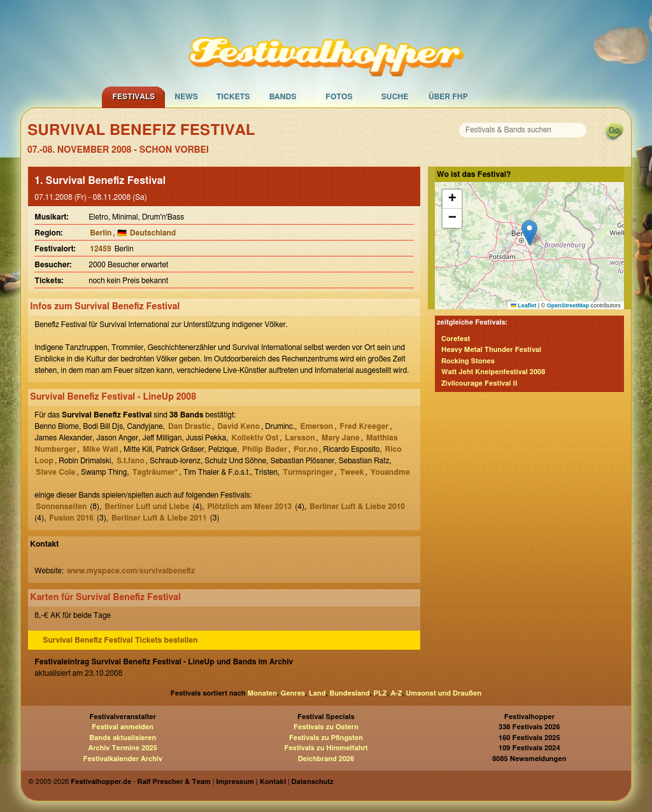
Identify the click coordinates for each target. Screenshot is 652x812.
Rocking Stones (468, 361)
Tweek (352, 472)
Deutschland (153, 233)
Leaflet (524, 305)
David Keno (238, 426)
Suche (395, 97)
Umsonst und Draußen (443, 693)
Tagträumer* (155, 472)
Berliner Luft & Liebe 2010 (357, 507)
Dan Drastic (189, 426)
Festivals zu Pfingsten (326, 738)
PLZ (380, 693)
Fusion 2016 (71, 518)
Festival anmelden (123, 727)
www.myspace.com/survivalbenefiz (131, 571)
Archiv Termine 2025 (123, 748)
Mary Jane (341, 438)
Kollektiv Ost (255, 438)
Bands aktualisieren (123, 738)
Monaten (262, 693)
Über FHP (448, 97)
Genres (293, 693)
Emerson (316, 426)
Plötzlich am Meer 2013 (250, 507)
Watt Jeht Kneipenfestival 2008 (493, 372)
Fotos (339, 97)
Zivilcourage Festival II (479, 383)
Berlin (101, 233)
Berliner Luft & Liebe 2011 (159, 518)
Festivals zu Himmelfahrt (326, 748)
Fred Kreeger (365, 426)
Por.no (306, 449)
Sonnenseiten (61, 507)
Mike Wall (101, 449)
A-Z (396, 693)
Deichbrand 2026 (326, 759)
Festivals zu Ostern (326, 727)
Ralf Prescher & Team (174, 782)
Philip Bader (265, 449)
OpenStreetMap (568, 305)
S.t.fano (131, 461)
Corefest (456, 339)
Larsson (300, 438)
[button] (529, 233)
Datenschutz (313, 782)
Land (317, 693)
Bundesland (349, 693)
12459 (100, 249)
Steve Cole (55, 472)
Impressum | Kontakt (251, 782)
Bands (283, 97)
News (186, 97)
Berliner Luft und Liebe (147, 507)
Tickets (233, 97)
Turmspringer (308, 472)
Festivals (133, 97)
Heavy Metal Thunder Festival (491, 350)
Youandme (390, 472)
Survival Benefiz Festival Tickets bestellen (120, 640)
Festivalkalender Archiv (122, 759)
